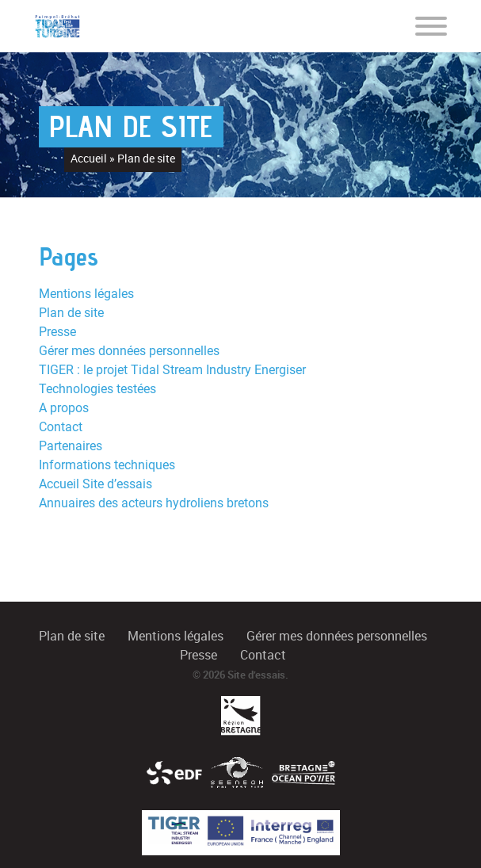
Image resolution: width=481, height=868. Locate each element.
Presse (57, 332)
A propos (64, 408)
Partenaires (71, 446)
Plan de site (71, 313)
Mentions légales (86, 294)
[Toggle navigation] (431, 25)
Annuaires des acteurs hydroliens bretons (154, 503)
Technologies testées (97, 389)
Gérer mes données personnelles (129, 351)
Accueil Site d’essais (95, 484)
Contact (61, 427)
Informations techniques (107, 465)
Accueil (89, 159)
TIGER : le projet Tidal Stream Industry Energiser (172, 370)
